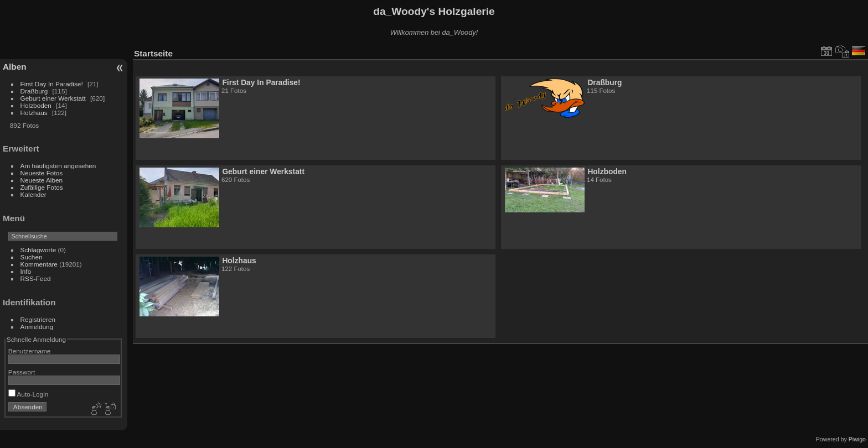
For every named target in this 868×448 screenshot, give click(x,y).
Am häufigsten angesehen (58, 166)
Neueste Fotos (42, 173)
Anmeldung (37, 327)
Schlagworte (38, 250)
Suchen (32, 257)
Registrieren (38, 319)
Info (26, 271)
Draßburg (34, 91)
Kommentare (39, 264)
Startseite (153, 53)
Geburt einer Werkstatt (53, 98)
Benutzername (30, 351)
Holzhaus (34, 113)
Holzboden (36, 105)
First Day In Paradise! (52, 84)
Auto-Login (29, 394)
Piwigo (857, 439)
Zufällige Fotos (42, 187)
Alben (15, 67)
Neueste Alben (42, 180)
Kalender (33, 194)
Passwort (22, 372)
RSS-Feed (36, 278)
